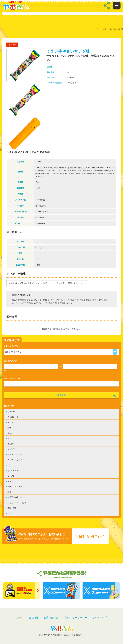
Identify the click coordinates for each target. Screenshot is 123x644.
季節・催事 (12, 508)
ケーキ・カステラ (15, 487)
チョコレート (13, 417)
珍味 (9, 428)
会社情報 (34, 617)
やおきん (16, 6)
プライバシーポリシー (75, 617)
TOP (98, 29)
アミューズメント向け (17, 503)
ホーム (20, 617)
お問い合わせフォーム (92, 536)
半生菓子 (11, 444)
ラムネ (10, 433)
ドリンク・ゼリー (15, 454)
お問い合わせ (51, 617)
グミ (9, 438)
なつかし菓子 (13, 470)
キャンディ (12, 449)
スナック (11, 422)
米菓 (9, 492)
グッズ (10, 513)
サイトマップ (99, 617)
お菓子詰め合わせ (15, 497)
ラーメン (11, 476)
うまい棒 (104, 29)
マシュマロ (12, 481)
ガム (9, 465)
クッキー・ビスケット (17, 460)
